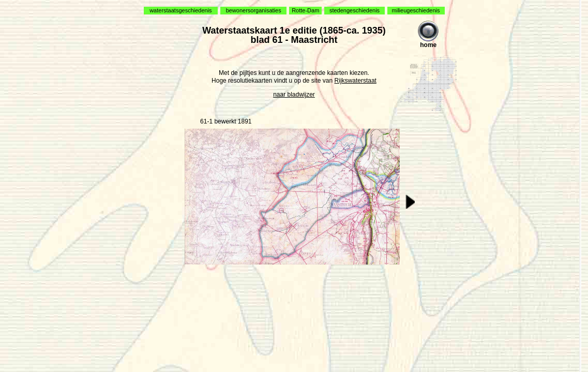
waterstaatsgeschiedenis (180, 10)
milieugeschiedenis (416, 10)
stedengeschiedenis (355, 10)
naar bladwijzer (294, 95)
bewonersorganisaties (254, 10)
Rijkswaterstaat (356, 81)
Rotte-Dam (305, 10)
